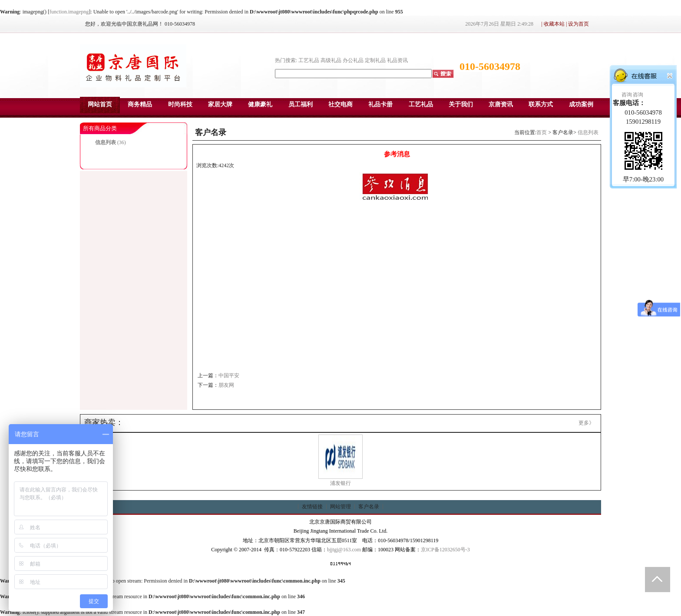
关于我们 (461, 104)
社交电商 (340, 104)
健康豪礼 (260, 104)
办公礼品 (353, 60)
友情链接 (312, 507)
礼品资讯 (397, 60)
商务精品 (140, 104)
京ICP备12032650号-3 (445, 550)
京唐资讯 (501, 104)
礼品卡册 (380, 104)
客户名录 (369, 507)
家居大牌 (220, 104)
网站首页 (100, 104)
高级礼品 (331, 60)
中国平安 (229, 376)
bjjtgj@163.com (344, 550)
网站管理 (340, 507)
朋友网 (226, 385)
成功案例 (581, 104)
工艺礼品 (309, 60)
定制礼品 (375, 60)
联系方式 (541, 104)
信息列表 (106, 142)
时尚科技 (180, 104)
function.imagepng (69, 12)
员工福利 (301, 104)
